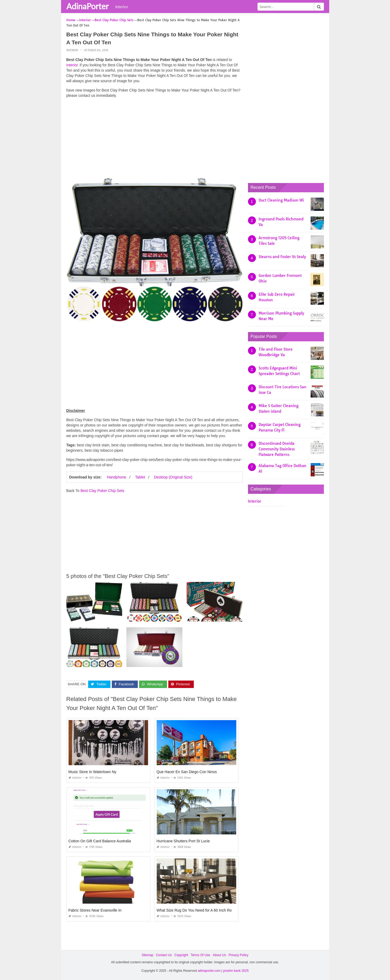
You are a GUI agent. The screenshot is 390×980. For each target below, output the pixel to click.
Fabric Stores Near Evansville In (95, 910)
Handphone (117, 477)
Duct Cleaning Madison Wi (281, 200)
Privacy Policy (239, 955)
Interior (122, 7)
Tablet (140, 477)
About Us (219, 955)
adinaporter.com (209, 971)
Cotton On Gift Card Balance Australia (100, 841)
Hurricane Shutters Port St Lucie (183, 841)
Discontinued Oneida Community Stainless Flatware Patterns (277, 449)
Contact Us (164, 955)
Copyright (181, 955)
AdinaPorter (87, 6)
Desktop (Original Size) (173, 477)
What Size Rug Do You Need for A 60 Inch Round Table (202, 910)
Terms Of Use (200, 955)
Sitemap (147, 955)
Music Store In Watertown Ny (93, 772)
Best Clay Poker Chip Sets (102, 491)
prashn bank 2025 (236, 971)
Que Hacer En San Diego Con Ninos (187, 772)
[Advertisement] (155, 139)
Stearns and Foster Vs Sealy (282, 257)
